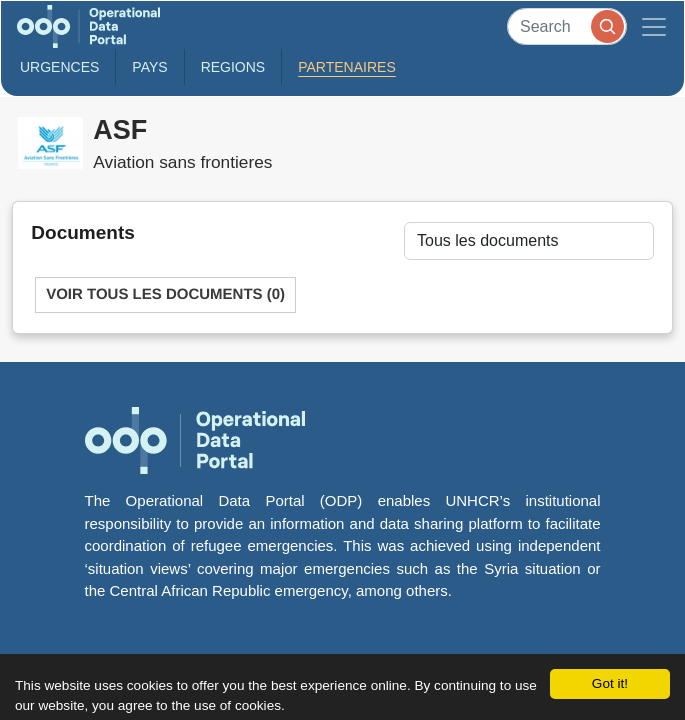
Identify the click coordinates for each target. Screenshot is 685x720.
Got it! (610, 683)
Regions (233, 67)
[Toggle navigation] (654, 26)
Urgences (59, 67)
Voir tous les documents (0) (165, 294)
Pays (149, 67)
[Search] (567, 26)
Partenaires (347, 67)
